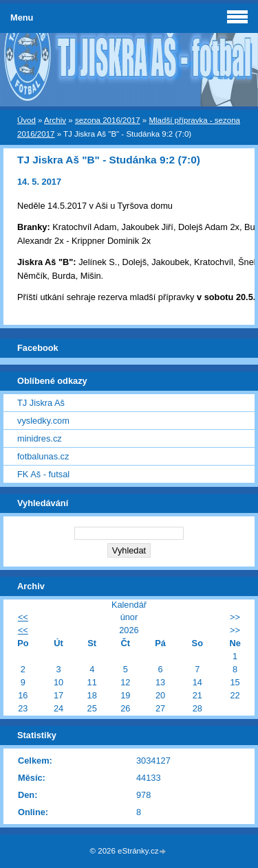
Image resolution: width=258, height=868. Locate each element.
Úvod (26, 120)
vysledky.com (43, 421)
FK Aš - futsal (43, 474)
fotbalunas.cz (43, 456)
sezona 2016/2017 (108, 120)
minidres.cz (40, 438)
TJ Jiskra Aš (41, 403)
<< (23, 617)
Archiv (55, 120)
